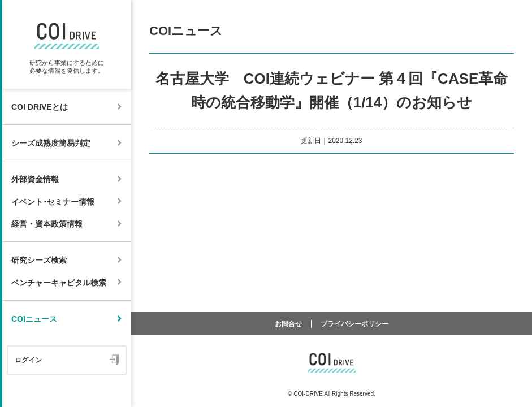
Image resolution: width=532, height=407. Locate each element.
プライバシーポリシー (354, 324)
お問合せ (288, 324)
